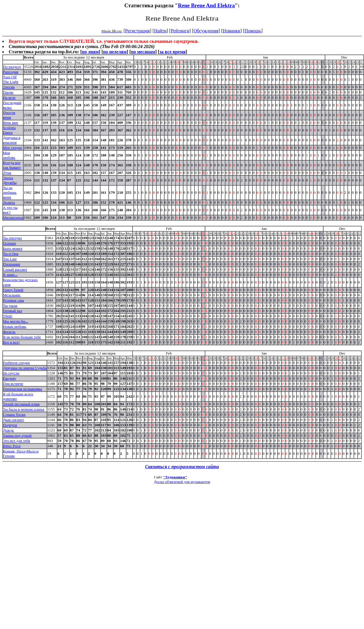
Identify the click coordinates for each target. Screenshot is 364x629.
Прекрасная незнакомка (22, 389)
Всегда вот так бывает (12, 165)
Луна (7, 173)
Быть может (13, 248)
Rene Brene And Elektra (206, 5)
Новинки (231, 31)
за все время (172, 52)
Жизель (9, 332)
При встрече (13, 384)
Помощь (253, 31)
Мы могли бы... (16, 321)
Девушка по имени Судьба (25, 368)
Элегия (9, 87)
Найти (160, 31)
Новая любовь (15, 326)
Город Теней (13, 290)
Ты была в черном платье (24, 409)
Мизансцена (13, 217)
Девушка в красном (12, 140)
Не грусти (11, 373)
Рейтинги (180, 31)
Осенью (9, 243)
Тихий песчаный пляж (21, 404)
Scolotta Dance (9, 130)
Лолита (9, 202)
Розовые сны (13, 300)
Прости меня (9, 115)
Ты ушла (10, 305)
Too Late (10, 259)
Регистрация (138, 31)
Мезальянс (12, 295)
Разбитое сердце (16, 363)
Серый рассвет (15, 269)
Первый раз (13, 311)
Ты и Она (11, 254)
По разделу (12, 67)
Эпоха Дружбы (10, 180)
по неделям (115, 52)
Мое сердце (13, 148)
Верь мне (10, 123)
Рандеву (10, 378)
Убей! (8, 316)
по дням (90, 52)
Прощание (12, 264)
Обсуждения (206, 31)
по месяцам (143, 52)
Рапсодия (11, 72)
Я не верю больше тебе (22, 337)
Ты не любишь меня (10, 192)
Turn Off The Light (11, 79)
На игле (9, 97)
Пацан (8, 92)
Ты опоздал (12, 238)
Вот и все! (11, 342)
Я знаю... (10, 275)
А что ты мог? (10, 210)
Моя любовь (9, 155)
